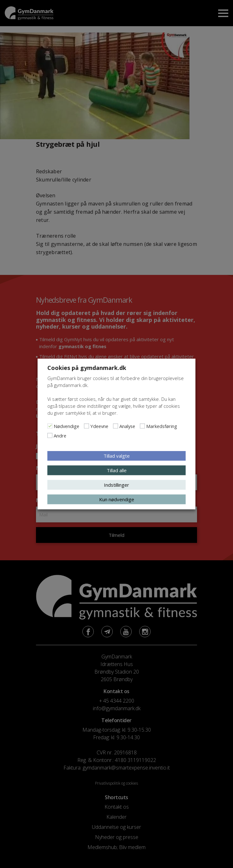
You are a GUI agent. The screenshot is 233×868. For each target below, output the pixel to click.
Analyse (127, 426)
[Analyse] (116, 426)
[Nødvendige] (50, 426)
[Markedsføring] (142, 426)
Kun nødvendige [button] (117, 499)
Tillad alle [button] (117, 470)
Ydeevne (99, 426)
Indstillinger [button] (116, 485)
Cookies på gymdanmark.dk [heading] (87, 368)
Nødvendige (66, 426)
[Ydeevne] (87, 426)
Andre (60, 436)
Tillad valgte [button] (117, 456)
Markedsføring (162, 426)
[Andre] (50, 436)
